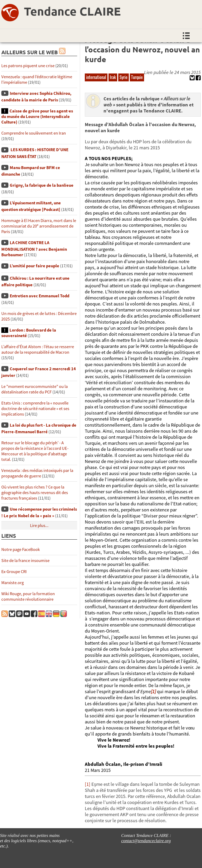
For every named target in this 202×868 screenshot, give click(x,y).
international (96, 77)
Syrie (124, 77)
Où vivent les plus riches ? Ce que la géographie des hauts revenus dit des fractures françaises (35, 493)
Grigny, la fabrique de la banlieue (42, 185)
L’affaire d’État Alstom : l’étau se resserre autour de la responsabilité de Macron (38, 349)
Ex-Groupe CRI (14, 572)
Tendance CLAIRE (72, 11)
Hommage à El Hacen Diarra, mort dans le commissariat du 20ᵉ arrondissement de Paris (39, 226)
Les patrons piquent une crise (28, 66)
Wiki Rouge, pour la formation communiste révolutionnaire (28, 596)
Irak (113, 77)
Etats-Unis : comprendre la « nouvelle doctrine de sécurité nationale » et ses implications (35, 409)
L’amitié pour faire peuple (35, 266)
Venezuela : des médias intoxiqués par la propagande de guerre (37, 473)
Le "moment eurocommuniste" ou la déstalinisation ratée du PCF (35, 389)
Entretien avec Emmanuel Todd (40, 296)
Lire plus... (39, 526)
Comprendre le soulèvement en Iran (34, 133)
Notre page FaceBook (21, 549)
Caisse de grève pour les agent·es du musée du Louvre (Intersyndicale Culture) (37, 117)
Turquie (137, 77)
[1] (88, 784)
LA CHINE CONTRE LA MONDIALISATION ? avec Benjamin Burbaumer (34, 249)
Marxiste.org (13, 583)
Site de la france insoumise (25, 561)
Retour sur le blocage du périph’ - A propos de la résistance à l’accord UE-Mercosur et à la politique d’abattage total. (35, 451)
